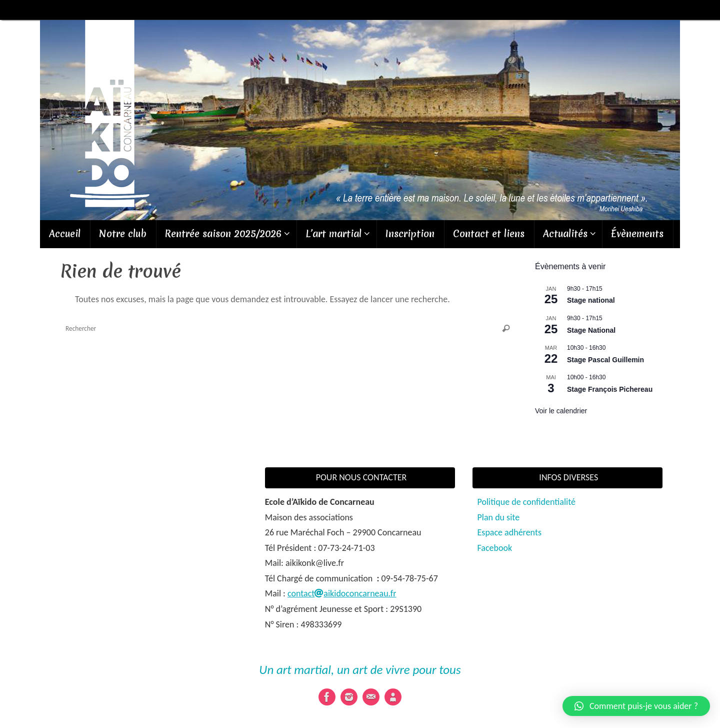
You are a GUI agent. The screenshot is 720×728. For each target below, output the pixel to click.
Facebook (495, 548)
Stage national (591, 300)
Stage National (591, 330)
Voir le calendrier (561, 411)
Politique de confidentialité (526, 502)
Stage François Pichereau (610, 389)
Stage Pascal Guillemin (605, 360)
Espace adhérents (509, 532)
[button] (636, 706)
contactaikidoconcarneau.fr (342, 593)
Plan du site (499, 517)
